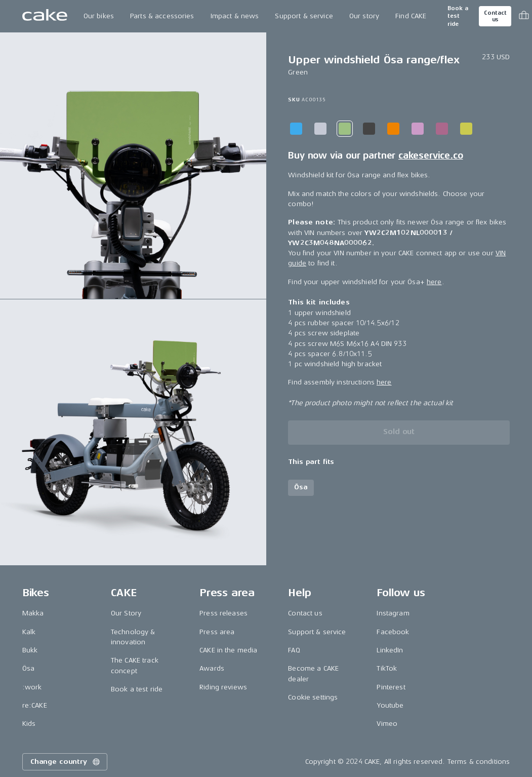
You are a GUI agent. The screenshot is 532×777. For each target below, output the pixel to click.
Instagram (393, 613)
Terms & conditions (479, 762)
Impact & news (235, 16)
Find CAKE (411, 16)
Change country (66, 762)
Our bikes (99, 16)
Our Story (126, 613)
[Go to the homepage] (45, 16)
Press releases (223, 613)
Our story (364, 16)
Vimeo (387, 724)
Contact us (495, 16)
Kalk (29, 632)
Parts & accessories (162, 16)
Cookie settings (313, 697)
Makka (33, 613)
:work (32, 687)
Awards (212, 668)
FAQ (294, 650)
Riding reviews (223, 687)
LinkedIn (390, 650)
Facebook (393, 632)
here (434, 282)
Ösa (28, 668)
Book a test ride (458, 16)
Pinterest (391, 687)
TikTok (387, 668)
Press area (217, 632)
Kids (29, 724)
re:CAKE (35, 705)
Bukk (30, 650)
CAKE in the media (228, 650)
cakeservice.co (431, 156)
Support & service (304, 16)
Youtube (390, 705)
